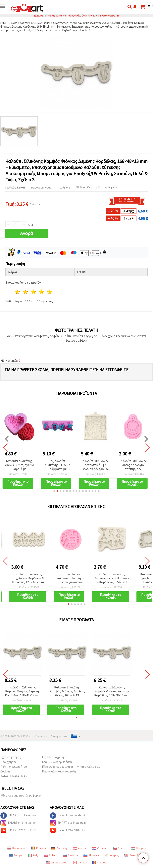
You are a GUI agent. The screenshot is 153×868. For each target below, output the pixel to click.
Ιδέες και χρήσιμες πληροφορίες (21, 795)
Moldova (100, 862)
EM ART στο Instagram (18, 823)
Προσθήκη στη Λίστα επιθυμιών (97, 187)
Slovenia (91, 855)
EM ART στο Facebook (18, 816)
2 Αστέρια (26, 292)
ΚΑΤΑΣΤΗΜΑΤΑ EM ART (15, 776)
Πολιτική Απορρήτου (14, 767)
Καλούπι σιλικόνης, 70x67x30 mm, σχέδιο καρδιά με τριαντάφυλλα (19, 465)
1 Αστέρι (17, 292)
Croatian (100, 848)
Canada (80, 862)
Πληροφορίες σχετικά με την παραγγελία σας (71, 767)
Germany (59, 848)
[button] (54, 491)
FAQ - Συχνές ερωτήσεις (57, 762)
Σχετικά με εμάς (11, 757)
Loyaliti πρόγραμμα (54, 757)
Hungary (138, 848)
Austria (80, 848)
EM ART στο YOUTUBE (19, 830)
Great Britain (134, 855)
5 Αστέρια (50, 292)
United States (56, 862)
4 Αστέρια (42, 292)
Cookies (5, 771)
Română (38, 848)
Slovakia (70, 855)
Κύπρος (112, 855)
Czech (119, 848)
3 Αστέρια (34, 292)
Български (16, 848)
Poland (51, 855)
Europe (16, 855)
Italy (33, 855)
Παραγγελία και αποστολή (59, 771)
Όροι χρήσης (8, 762)
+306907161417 (109, 16)
